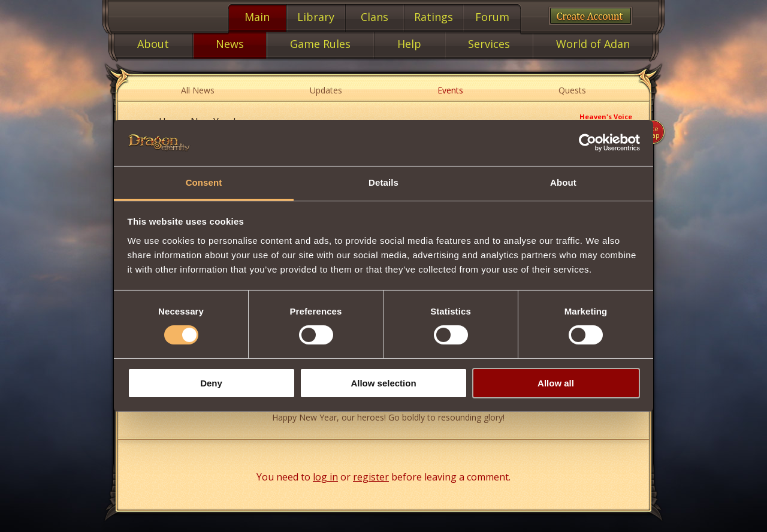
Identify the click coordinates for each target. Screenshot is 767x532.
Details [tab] (383, 182)
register (371, 477)
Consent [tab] (204, 182)
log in (325, 477)
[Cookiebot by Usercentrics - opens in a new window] (588, 143)
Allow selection (383, 383)
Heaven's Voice (606, 117)
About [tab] (563, 182)
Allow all (556, 383)
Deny (211, 383)
